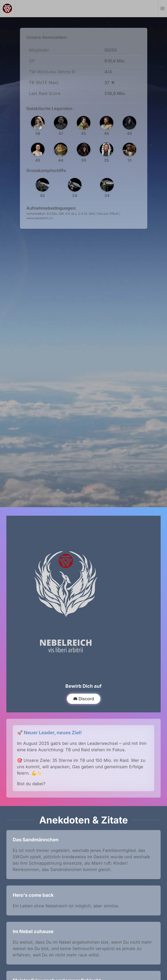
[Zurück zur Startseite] (8, 8)
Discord (84, 699)
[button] (163, 8)
